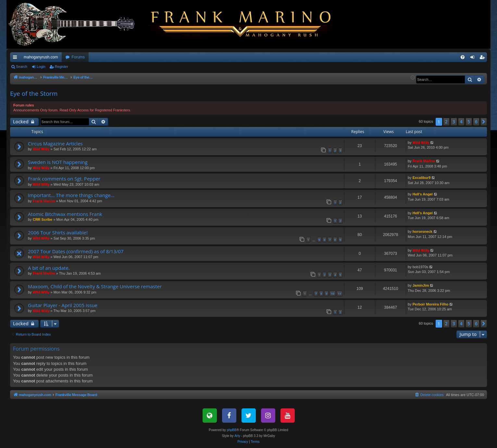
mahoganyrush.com (41, 57)
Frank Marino (424, 161)
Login (41, 67)
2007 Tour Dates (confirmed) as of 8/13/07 (76, 251)
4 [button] (461, 122)
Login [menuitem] (474, 58)
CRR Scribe (43, 219)
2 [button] (446, 122)
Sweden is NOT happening (58, 162)
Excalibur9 (422, 178)
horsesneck (422, 231)
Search (22, 67)
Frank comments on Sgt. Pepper (64, 179)
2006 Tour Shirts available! (58, 232)
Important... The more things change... (71, 195)
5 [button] (469, 122)
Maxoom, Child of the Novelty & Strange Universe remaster (95, 286)
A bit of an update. (49, 268)
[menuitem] (463, 57)
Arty (237, 436)
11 (340, 294)
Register (62, 67)
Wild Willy (41, 149)
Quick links (16, 58)
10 (332, 294)
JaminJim (421, 285)
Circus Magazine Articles (55, 143)
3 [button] (454, 122)
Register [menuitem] (484, 58)
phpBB (232, 430)
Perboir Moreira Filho (431, 304)
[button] (484, 122)
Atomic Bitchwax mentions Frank (65, 214)
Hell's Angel (423, 194)
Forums (78, 57)
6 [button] (476, 122)
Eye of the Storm (34, 93)
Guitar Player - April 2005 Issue (63, 305)
